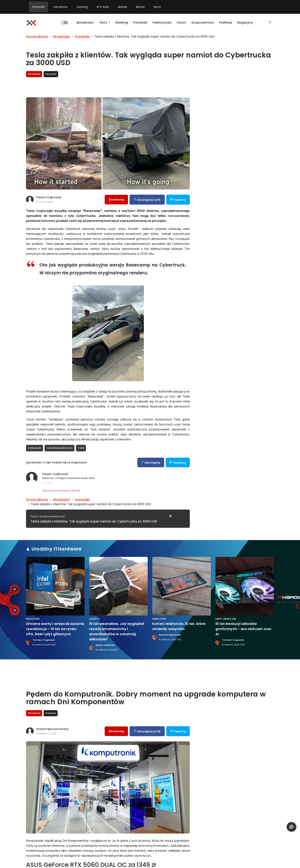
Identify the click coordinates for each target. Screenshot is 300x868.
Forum (181, 23)
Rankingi (122, 23)
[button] (270, 23)
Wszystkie (38, 7)
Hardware (61, 7)
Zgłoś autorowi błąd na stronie (61, 491)
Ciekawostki (35, 448)
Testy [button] (103, 23)
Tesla (81, 448)
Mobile (122, 7)
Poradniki (140, 23)
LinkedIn (47, 483)
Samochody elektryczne (60, 448)
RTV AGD (103, 7)
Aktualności (85, 23)
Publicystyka (162, 23)
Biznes (140, 7)
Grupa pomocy (203, 23)
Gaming (82, 7)
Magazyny (245, 23)
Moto (157, 7)
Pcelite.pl (226, 23)
